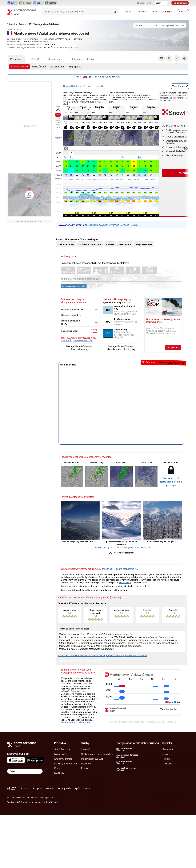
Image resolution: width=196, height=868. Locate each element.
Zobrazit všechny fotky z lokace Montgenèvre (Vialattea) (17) (121, 561)
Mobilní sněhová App (92, 772)
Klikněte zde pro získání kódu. (75, 736)
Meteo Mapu (125, 596)
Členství (85, 763)
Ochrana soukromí (34, 815)
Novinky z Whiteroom (66, 777)
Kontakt (50, 802)
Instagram (168, 767)
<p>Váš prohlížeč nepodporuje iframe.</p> (142, 707)
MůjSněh (59, 786)
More (58, 139)
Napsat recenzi (93, 674)
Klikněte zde (67, 599)
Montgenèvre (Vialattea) (47, 24)
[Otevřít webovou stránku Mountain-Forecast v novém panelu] (25, 3)
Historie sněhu (56, 59)
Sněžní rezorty (62, 763)
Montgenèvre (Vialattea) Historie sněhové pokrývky (121, 361)
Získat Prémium (180, 3)
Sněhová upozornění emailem (97, 767)
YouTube (167, 777)
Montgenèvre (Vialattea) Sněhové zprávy (79, 361)
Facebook (168, 763)
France (26, 24)
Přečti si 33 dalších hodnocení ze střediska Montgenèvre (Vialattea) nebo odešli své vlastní (102, 669)
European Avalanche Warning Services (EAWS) (113, 225)
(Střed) (39, 66)
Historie (110, 258)
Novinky (143, 12)
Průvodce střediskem (90, 258)
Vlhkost (59, 175)
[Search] (115, 12)
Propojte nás (64, 802)
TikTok (166, 772)
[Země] (146, 25)
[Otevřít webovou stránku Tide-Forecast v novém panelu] (38, 3)
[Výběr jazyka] (161, 3)
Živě (35, 59)
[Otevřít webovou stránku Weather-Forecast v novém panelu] (51, 3)
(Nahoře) (19, 66)
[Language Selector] (25, 785)
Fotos (57, 782)
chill (59, 171)
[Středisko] (173, 25)
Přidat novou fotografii (121, 566)
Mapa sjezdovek (144, 258)
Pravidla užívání (14, 815)
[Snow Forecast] (21, 12)
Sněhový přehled (63, 772)
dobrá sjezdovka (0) (83, 354)
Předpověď (16, 59)
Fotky (155, 12)
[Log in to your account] (183, 12)
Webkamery (125, 258)
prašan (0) (66, 354)
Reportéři (86, 777)
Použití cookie (53, 815)
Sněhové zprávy (66, 258)
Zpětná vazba (82, 802)
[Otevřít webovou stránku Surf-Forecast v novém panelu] (12, 3)
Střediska (12, 24)
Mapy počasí (76, 66)
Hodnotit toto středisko (70, 674)
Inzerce (25, 802)
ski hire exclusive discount (98, 77)
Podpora (38, 802)
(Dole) (57, 66)
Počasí (129, 12)
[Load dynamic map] (29, 195)
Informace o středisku (84, 59)
